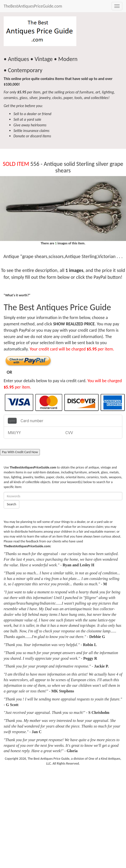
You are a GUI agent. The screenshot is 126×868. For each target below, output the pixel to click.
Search (11, 504)
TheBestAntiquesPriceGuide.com (33, 6)
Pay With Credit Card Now (20, 452)
